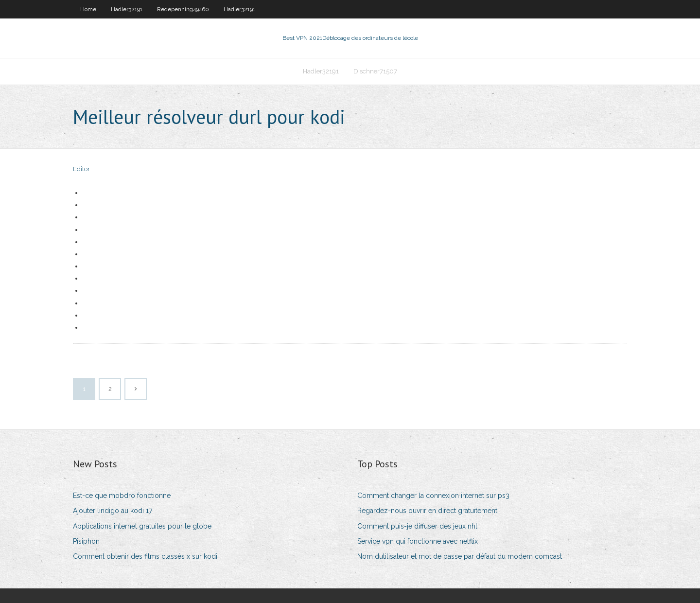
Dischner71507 (375, 71)
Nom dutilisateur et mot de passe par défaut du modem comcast (460, 556)
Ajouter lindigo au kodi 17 (113, 511)
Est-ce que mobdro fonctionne (122, 496)
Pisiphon (86, 541)
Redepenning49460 (183, 9)
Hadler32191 (127, 9)
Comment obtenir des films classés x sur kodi (145, 556)
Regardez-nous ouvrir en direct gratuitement (427, 511)
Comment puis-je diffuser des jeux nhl (417, 526)
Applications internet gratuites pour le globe (142, 526)
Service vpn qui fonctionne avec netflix (418, 541)
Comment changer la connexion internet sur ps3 (433, 496)
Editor (81, 169)
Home (88, 9)
